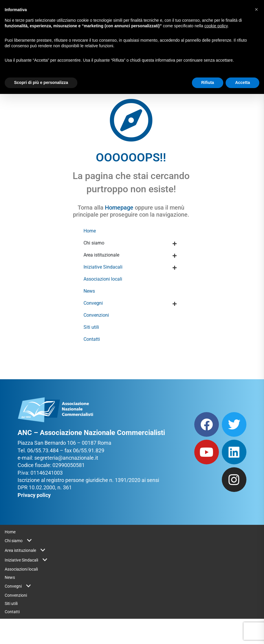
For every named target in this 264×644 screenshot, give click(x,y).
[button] (256, 9)
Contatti (92, 339)
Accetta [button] (242, 82)
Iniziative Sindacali (103, 267)
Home (90, 231)
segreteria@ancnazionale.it (66, 458)
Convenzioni (96, 315)
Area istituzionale (101, 255)
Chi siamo (94, 243)
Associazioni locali (103, 279)
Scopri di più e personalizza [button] (41, 82)
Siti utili (91, 327)
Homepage (119, 208)
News (89, 291)
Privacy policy (34, 495)
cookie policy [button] (216, 26)
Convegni (93, 303)
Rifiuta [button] (208, 82)
